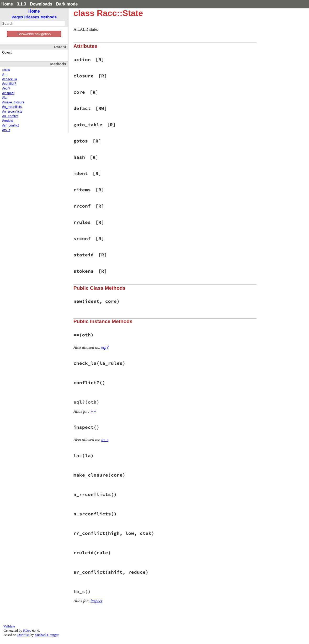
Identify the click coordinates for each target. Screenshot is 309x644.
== (93, 411)
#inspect (8, 93)
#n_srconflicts (12, 112)
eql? (105, 347)
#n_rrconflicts (12, 107)
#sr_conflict (10, 125)
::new (6, 70)
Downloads (41, 4)
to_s (105, 440)
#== (5, 75)
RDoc (27, 630)
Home (7, 4)
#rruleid (8, 121)
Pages (17, 17)
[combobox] (33, 23)
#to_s (6, 130)
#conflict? (9, 84)
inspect (96, 601)
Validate (9, 626)
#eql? (6, 88)
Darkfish (23, 635)
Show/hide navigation (34, 34)
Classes (32, 17)
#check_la (10, 79)
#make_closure (13, 102)
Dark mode (67, 4)
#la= (5, 98)
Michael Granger (47, 635)
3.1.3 (22, 4)
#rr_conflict (10, 116)
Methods (49, 17)
